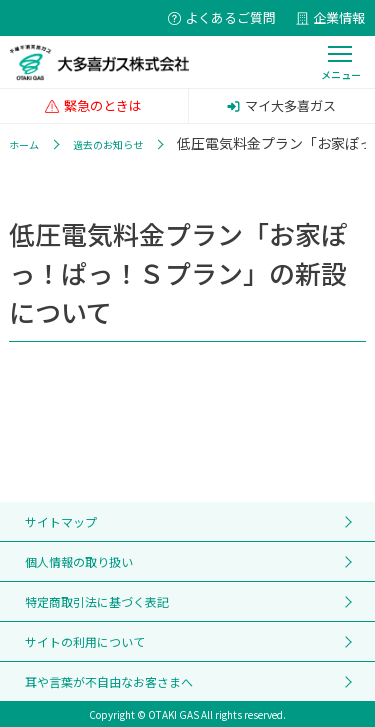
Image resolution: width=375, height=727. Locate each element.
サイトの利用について (85, 641)
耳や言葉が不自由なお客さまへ (109, 681)
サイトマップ (61, 521)
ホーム (24, 144)
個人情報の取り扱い (79, 561)
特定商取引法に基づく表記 (97, 601)
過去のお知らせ (108, 144)
